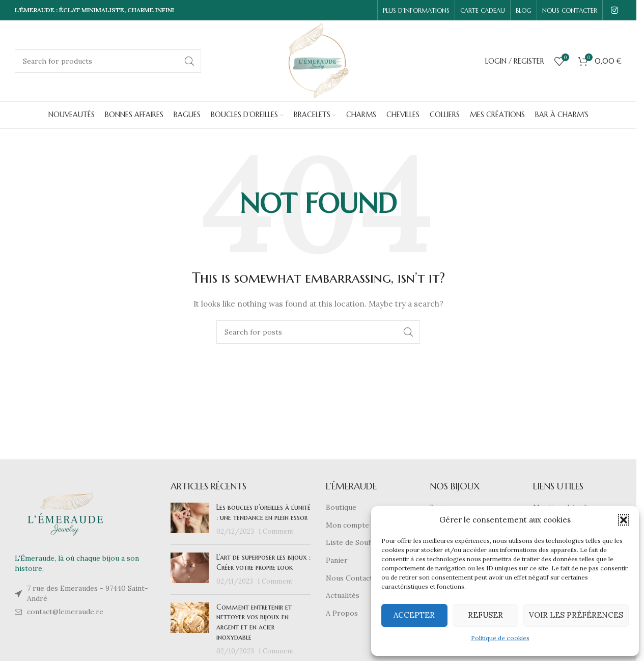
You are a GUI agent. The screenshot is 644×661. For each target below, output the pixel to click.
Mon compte (347, 525)
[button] (624, 520)
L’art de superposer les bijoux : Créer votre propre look (263, 562)
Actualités (343, 595)
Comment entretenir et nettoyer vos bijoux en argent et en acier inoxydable (254, 622)
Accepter (414, 615)
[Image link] (66, 513)
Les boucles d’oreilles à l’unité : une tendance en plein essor (263, 512)
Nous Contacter (353, 578)
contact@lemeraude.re (65, 612)
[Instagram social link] (615, 10)
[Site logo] (318, 60)
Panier (337, 560)
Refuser (485, 615)
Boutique (341, 507)
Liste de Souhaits (355, 542)
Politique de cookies (500, 638)
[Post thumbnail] (190, 520)
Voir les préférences (576, 615)
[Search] (108, 61)
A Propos (342, 613)
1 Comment (276, 531)
